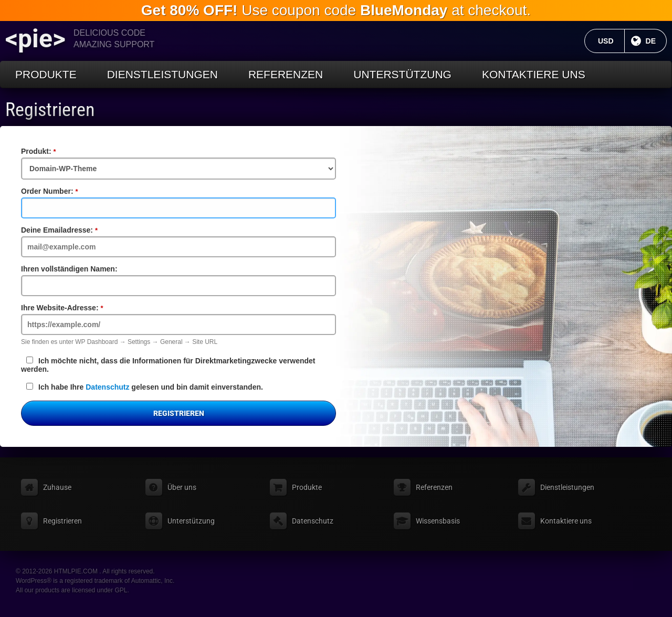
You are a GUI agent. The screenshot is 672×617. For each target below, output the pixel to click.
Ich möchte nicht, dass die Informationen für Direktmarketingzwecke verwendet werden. (168, 365)
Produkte (46, 74)
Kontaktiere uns (534, 74)
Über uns (182, 487)
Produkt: (56, 151)
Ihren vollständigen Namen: (69, 269)
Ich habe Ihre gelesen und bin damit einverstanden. (145, 387)
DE (656, 41)
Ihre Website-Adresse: (80, 308)
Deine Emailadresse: (77, 230)
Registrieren (50, 110)
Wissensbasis (438, 521)
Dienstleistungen (162, 74)
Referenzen (286, 74)
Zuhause (57, 487)
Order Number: (67, 191)
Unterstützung (402, 74)
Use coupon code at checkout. (336, 10)
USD (611, 41)
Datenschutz (107, 387)
